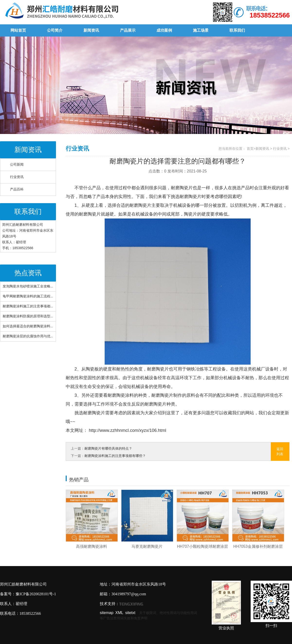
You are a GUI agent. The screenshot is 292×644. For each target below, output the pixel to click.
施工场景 (201, 30)
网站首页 (18, 30)
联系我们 (237, 30)
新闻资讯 (91, 30)
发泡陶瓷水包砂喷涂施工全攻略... (28, 286)
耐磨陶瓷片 (191, 197)
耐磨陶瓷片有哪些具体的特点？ (108, 448)
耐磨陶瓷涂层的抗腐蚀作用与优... (28, 336)
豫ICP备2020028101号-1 (36, 594)
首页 (250, 149)
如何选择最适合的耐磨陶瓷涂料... (28, 326)
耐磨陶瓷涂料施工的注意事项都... (28, 306)
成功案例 (164, 30)
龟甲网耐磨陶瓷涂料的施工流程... (28, 296)
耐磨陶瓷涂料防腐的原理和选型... (28, 316)
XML (119, 613)
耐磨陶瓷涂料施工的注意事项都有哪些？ (115, 456)
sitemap (107, 613)
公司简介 (55, 30)
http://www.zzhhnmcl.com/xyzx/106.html (127, 430)
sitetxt (130, 613)
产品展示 (128, 30)
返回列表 (280, 451)
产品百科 (17, 189)
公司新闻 (17, 165)
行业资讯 (17, 177)
